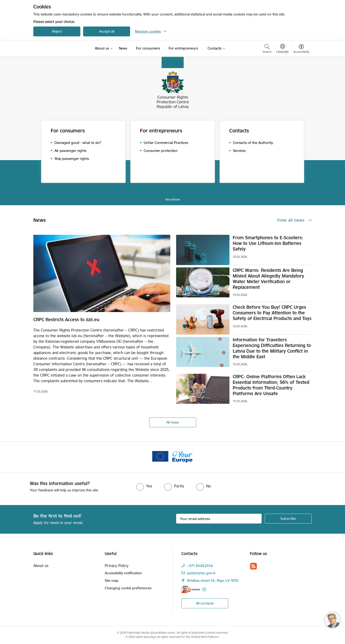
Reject (57, 31)
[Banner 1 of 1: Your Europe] (172, 457)
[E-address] (191, 589)
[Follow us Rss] (253, 566)
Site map (112, 580)
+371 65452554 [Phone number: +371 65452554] (200, 566)
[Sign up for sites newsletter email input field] (219, 519)
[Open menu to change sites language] (282, 49)
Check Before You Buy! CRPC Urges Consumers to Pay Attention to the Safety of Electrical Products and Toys (272, 313)
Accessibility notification (123, 573)
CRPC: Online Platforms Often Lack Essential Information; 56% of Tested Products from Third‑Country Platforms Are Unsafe (271, 385)
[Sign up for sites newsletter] (288, 519)
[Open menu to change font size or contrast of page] (301, 49)
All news (173, 422)
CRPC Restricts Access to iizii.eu (66, 320)
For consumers (68, 131)
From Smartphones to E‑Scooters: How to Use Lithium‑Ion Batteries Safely (268, 243)
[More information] (204, 589)
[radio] (144, 486)
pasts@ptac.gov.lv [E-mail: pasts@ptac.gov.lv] (201, 573)
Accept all (107, 31)
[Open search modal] (267, 49)
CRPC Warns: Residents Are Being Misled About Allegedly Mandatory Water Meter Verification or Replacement (268, 279)
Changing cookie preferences (128, 588)
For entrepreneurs (161, 131)
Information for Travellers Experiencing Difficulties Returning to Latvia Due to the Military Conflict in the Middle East (272, 348)
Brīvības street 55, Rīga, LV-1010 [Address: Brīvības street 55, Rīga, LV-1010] (213, 580)
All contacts (205, 603)
